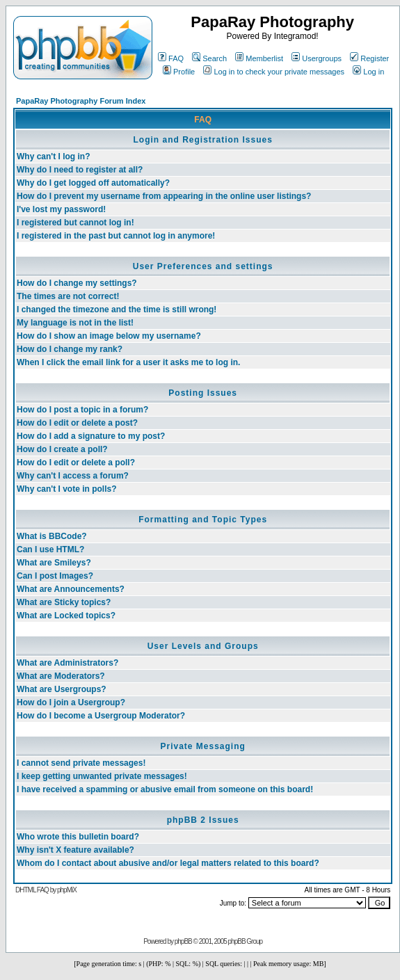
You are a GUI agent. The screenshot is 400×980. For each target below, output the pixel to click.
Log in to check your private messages (274, 72)
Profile (179, 72)
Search (209, 58)
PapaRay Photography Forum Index (81, 101)
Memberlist (259, 58)
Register (369, 58)
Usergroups (317, 58)
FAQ (171, 58)
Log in (368, 72)
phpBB (183, 941)
